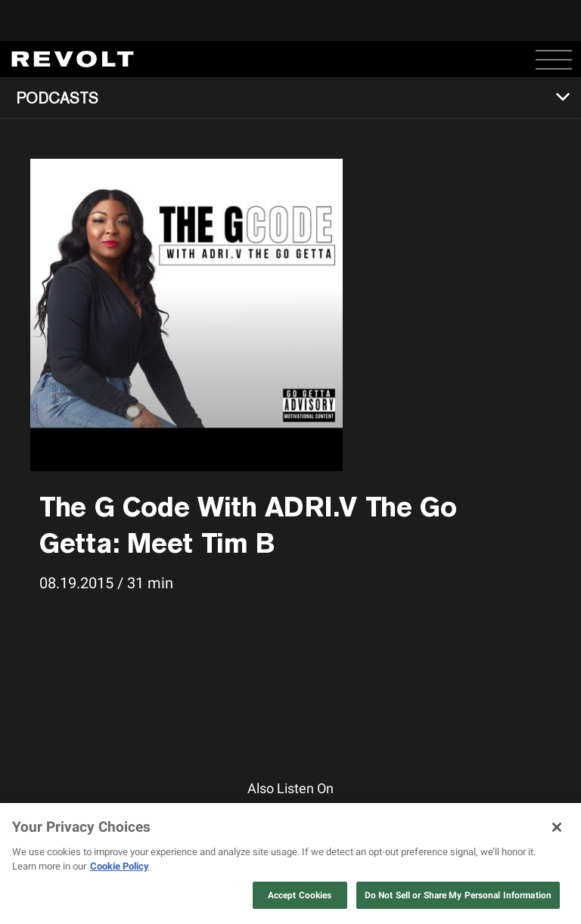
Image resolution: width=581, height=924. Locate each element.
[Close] (557, 827)
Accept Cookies (300, 895)
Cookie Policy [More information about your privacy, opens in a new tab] (120, 866)
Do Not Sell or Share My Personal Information (458, 895)
